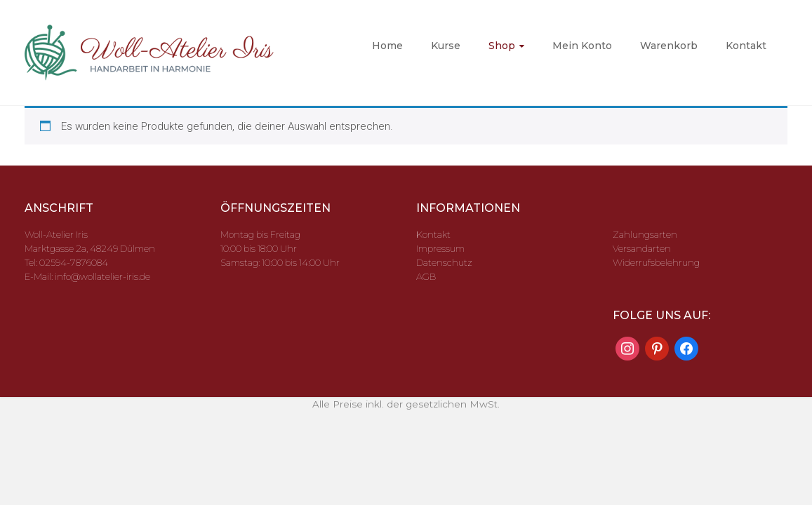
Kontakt (746, 46)
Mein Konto (582, 46)
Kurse (446, 46)
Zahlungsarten (645, 234)
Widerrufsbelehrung (656, 262)
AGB (426, 276)
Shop (502, 46)
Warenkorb (669, 46)
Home (387, 46)
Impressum (440, 248)
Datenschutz (444, 262)
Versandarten (642, 248)
